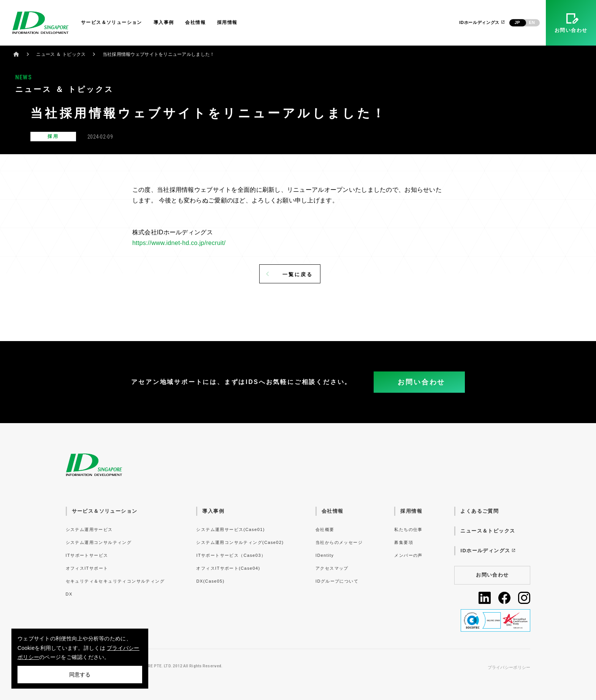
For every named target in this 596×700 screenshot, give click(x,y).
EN (532, 22)
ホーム (16, 54)
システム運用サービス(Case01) (230, 529)
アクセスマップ (332, 568)
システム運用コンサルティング (99, 542)
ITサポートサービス (87, 555)
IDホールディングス (482, 22)
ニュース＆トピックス (488, 531)
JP (517, 22)
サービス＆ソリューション (112, 22)
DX (69, 594)
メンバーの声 (408, 555)
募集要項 (404, 542)
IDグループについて (337, 581)
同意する (80, 675)
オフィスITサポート (87, 568)
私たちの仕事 (408, 529)
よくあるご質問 (479, 511)
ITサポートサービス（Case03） (231, 555)
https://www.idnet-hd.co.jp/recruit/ (179, 243)
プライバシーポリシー (509, 668)
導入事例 (164, 22)
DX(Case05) (210, 581)
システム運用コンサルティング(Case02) (240, 542)
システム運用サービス (89, 529)
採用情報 (227, 22)
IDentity (325, 555)
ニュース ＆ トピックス (61, 54)
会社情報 (195, 22)
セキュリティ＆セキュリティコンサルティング (115, 581)
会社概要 (325, 529)
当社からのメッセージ (339, 542)
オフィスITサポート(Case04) (228, 568)
